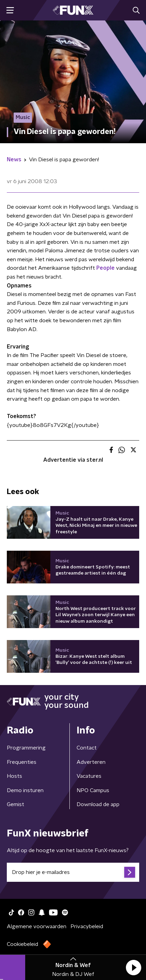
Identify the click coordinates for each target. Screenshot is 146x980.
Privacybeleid (87, 926)
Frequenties (22, 762)
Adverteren (91, 762)
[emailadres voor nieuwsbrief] (73, 872)
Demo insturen (25, 790)
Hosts (14, 776)
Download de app (98, 804)
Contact (87, 748)
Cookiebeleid (22, 944)
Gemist (15, 804)
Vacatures (89, 776)
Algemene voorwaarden (37, 926)
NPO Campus (93, 790)
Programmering (26, 748)
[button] (133, 967)
